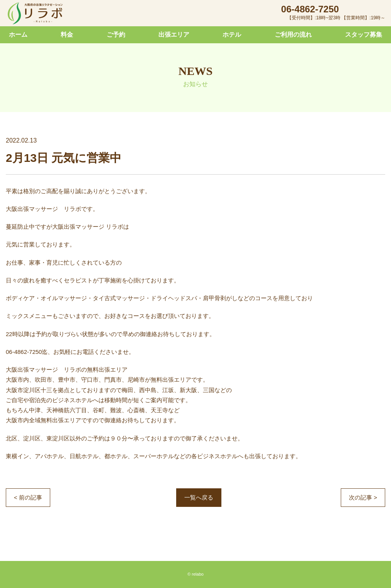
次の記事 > (363, 497)
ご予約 (116, 35)
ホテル (232, 35)
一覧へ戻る (199, 497)
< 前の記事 (28, 497)
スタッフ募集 (364, 35)
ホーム (18, 35)
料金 (67, 35)
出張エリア (174, 35)
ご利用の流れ (293, 35)
